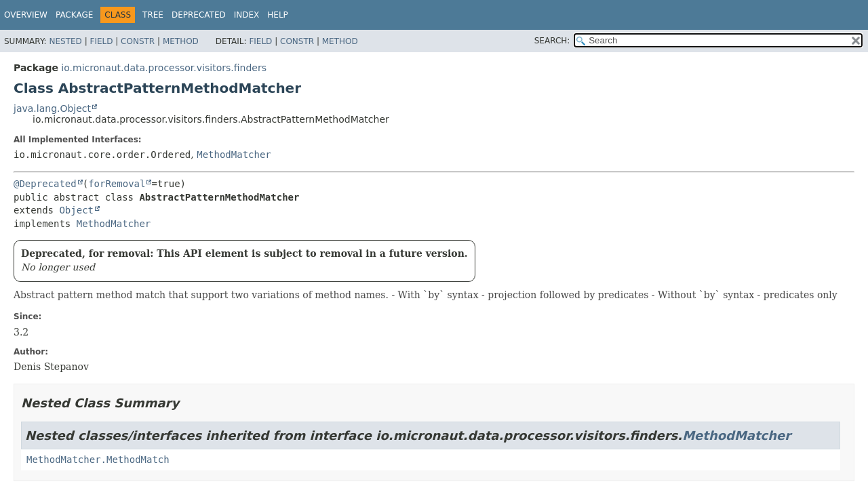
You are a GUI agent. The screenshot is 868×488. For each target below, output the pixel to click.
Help (278, 15)
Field (101, 41)
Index (247, 15)
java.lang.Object (52, 108)
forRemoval (117, 184)
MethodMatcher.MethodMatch (98, 460)
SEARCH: (552, 41)
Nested (65, 41)
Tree (153, 15)
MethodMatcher (234, 155)
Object (76, 210)
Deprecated (199, 15)
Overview (26, 15)
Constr (138, 41)
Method (181, 41)
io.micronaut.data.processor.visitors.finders (164, 68)
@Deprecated (45, 184)
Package (74, 15)
